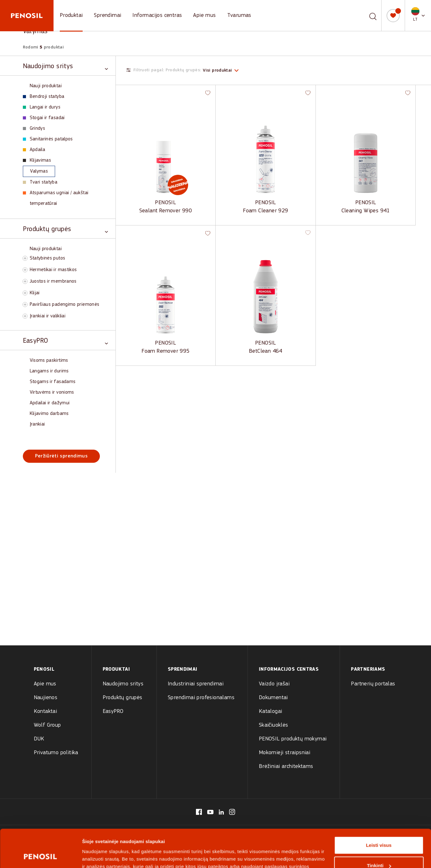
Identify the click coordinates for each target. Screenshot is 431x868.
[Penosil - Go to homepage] (27, 16)
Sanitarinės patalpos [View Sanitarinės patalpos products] (48, 139)
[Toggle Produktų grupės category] (65, 229)
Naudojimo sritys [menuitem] (123, 684)
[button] (418, 15)
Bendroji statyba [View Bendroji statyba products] (44, 97)
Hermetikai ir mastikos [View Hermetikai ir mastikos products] (53, 270)
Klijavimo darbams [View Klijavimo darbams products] (49, 414)
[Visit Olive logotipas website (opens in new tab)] (180, 837)
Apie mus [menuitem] (45, 684)
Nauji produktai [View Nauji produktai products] (46, 86)
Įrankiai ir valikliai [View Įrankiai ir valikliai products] (48, 316)
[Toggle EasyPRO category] (65, 340)
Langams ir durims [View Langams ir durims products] (49, 371)
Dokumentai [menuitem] (273, 698)
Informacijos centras (157, 15)
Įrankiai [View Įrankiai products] (37, 424)
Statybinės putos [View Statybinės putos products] (48, 258)
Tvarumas (239, 15)
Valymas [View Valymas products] (36, 171)
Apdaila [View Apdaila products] (34, 150)
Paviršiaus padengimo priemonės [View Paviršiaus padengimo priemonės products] (65, 305)
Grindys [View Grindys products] (34, 129)
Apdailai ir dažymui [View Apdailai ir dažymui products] (50, 403)
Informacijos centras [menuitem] (289, 669)
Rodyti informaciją (103, 763)
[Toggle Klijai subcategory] (25, 293)
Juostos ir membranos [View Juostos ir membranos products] (53, 281)
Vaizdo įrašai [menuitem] (274, 684)
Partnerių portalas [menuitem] (373, 684)
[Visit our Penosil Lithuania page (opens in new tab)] (199, 812)
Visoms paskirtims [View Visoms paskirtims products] (49, 361)
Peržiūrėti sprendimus (62, 456)
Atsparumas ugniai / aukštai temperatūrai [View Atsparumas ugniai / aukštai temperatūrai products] (56, 198)
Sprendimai (108, 15)
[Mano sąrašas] (393, 16)
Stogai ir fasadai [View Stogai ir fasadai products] (44, 118)
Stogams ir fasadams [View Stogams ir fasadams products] (53, 382)
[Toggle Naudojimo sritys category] (65, 66)
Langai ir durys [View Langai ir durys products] (42, 107)
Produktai (71, 15)
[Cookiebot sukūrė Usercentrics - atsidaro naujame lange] (41, 764)
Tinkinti (379, 738)
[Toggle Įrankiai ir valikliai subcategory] (25, 316)
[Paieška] (373, 16)
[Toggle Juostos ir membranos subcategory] (25, 281)
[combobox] (366, 15)
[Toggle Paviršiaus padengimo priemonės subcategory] (25, 305)
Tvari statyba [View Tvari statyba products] (40, 182)
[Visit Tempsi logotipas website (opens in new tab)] (211, 837)
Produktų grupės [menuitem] (123, 698)
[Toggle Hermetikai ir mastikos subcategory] (25, 270)
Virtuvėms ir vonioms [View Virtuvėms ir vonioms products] (52, 392)
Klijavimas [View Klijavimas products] (37, 160)
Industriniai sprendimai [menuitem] (196, 684)
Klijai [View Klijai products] (35, 293)
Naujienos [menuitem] (46, 698)
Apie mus (204, 15)
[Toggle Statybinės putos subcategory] (25, 258)
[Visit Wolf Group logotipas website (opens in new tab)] (263, 837)
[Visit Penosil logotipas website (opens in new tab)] (150, 837)
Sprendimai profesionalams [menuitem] (201, 698)
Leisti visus (379, 717)
